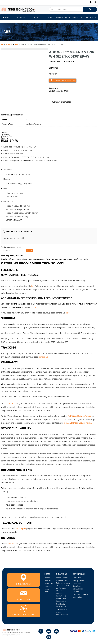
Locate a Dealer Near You (64, 80)
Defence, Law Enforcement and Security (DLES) (63, 583)
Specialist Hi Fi (62, 609)
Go (31, 251)
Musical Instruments (61, 595)
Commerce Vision (15, 636)
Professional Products (61, 589)
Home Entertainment (62, 613)
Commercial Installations (61, 600)
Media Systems (62, 578)
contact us (12, 544)
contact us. (44, 357)
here (68, 313)
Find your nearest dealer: (11, 247)
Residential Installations (61, 605)
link (33, 286)
